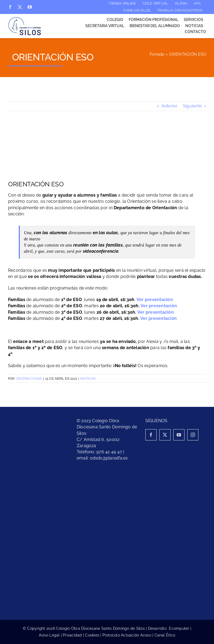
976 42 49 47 (109, 452)
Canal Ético (165, 635)
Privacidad (72, 635)
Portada (157, 54)
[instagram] (193, 435)
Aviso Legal (49, 635)
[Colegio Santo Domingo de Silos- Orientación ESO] (107, 150)
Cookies (92, 635)
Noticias (88, 379)
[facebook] (10, 7)
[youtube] (30, 7)
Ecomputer (179, 628)
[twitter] (20, 7)
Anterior (170, 106)
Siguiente (192, 106)
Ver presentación (159, 306)
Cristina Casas (29, 379)
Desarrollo (159, 628)
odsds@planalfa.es (109, 458)
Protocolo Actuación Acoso (127, 635)
